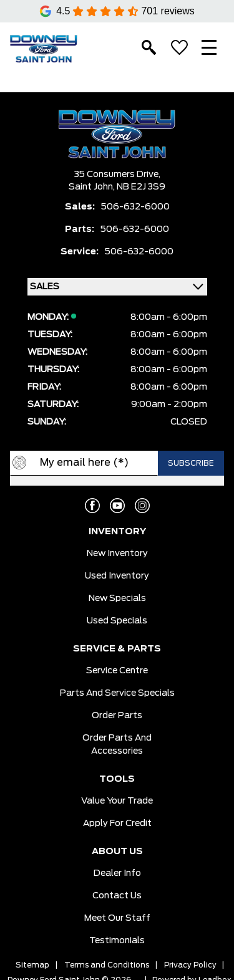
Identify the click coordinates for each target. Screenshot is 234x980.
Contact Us (117, 896)
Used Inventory (117, 576)
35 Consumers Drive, (117, 175)
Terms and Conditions (107, 965)
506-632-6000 (135, 207)
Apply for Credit (117, 824)
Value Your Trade (117, 801)
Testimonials (117, 941)
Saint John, (93, 187)
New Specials (117, 598)
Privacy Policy (190, 965)
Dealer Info (117, 873)
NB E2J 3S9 (141, 187)
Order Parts (117, 716)
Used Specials (117, 621)
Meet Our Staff (117, 918)
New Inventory (117, 554)
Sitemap (32, 965)
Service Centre (117, 671)
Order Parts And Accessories (117, 745)
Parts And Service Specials (117, 693)
